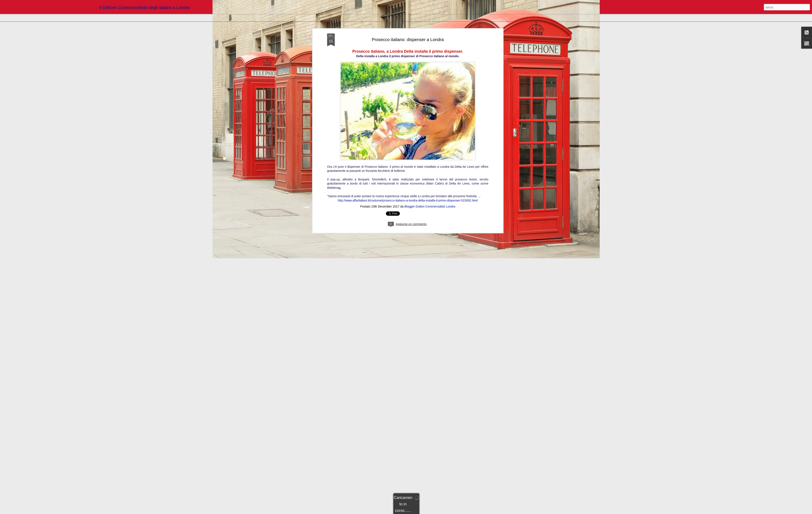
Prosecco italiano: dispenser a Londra (408, 23)
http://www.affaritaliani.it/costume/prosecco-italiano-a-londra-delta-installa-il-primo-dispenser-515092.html (408, 184)
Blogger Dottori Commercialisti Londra (430, 191)
